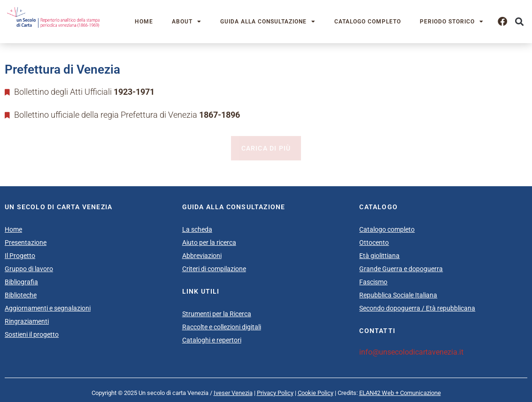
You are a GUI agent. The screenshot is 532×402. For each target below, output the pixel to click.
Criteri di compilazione (214, 269)
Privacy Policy (275, 393)
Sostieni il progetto (32, 334)
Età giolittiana (379, 256)
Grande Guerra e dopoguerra (401, 269)
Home (144, 22)
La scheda (197, 229)
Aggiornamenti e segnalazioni (48, 308)
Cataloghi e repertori (212, 340)
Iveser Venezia (233, 393)
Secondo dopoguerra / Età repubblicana (417, 308)
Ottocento (374, 243)
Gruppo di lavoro (29, 269)
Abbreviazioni (202, 256)
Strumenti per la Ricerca (217, 314)
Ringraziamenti (27, 321)
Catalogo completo (368, 22)
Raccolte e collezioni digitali (222, 327)
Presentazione (26, 243)
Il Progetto (20, 256)
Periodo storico (452, 22)
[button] (520, 21)
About (187, 22)
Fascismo (373, 282)
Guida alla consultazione (268, 22)
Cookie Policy (316, 393)
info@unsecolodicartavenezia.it (411, 352)
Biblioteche (21, 295)
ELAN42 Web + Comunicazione (400, 393)
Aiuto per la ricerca (209, 243)
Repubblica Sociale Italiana (398, 295)
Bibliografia (21, 282)
